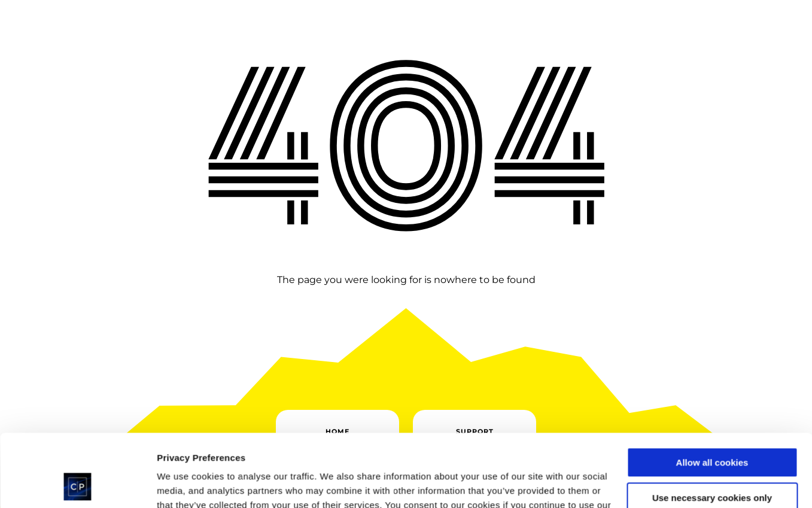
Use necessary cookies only (712, 429)
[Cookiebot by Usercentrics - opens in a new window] (77, 485)
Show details (185, 484)
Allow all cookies (712, 395)
